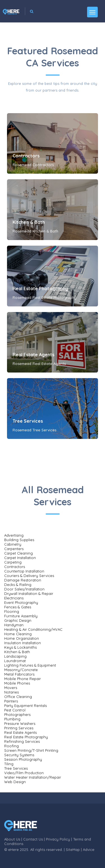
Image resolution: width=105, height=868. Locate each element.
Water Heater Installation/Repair (33, 777)
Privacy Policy (58, 839)
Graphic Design (18, 620)
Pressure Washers (20, 723)
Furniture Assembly (21, 616)
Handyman (14, 625)
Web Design (15, 782)
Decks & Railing (18, 585)
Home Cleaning (18, 634)
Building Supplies (19, 540)
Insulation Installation (23, 643)
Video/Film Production (24, 773)
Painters (11, 701)
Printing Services (19, 728)
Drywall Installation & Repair (29, 594)
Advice (89, 850)
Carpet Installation (20, 558)
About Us (12, 839)
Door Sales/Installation (24, 589)
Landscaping (15, 656)
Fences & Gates (18, 607)
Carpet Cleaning (18, 553)
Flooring (12, 611)
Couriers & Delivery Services (29, 576)
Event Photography (21, 602)
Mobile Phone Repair (23, 679)
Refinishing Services (22, 741)
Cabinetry (13, 544)
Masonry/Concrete (21, 670)
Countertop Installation (24, 571)
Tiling (9, 764)
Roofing (11, 746)
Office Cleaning (18, 697)
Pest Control (15, 710)
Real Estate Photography (40, 288)
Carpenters (14, 549)
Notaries (11, 692)
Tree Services (28, 421)
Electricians (14, 598)
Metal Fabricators (19, 674)
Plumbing (12, 719)
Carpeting (13, 562)
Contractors (26, 156)
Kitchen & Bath (29, 222)
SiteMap (73, 850)
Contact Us (33, 839)
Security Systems (19, 755)
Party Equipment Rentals (25, 706)
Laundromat (15, 661)
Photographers (17, 715)
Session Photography (23, 759)
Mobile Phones (17, 683)
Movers (11, 688)
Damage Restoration (23, 580)
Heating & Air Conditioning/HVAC (33, 629)
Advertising (14, 535)
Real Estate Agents (33, 355)
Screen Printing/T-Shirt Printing (31, 750)
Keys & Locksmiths (20, 647)
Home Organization (22, 638)
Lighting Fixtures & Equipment (30, 665)
